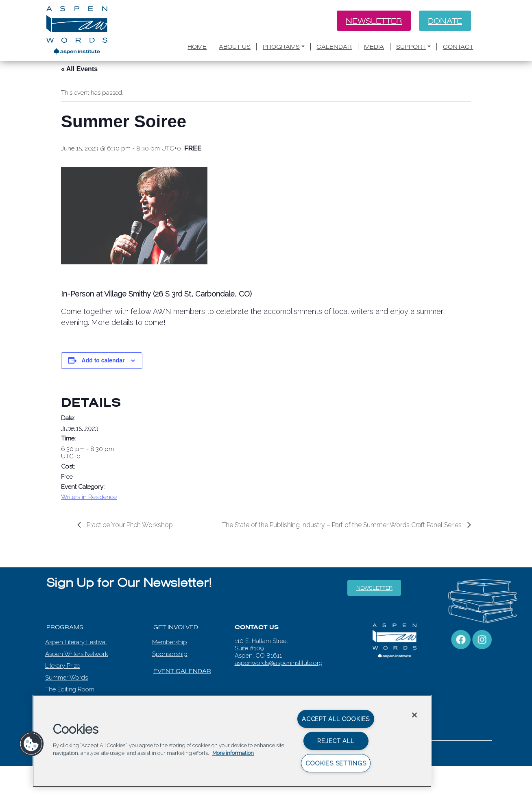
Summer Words (66, 678)
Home (197, 47)
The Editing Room (70, 689)
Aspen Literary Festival (76, 642)
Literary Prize (63, 666)
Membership (170, 642)
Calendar (334, 47)
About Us (235, 47)
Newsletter (374, 21)
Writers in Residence (89, 497)
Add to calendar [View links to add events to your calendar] (103, 360)
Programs (281, 47)
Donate (445, 21)
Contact (458, 47)
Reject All (336, 741)
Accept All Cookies (336, 719)
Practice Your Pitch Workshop (129, 525)
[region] (232, 741)
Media (374, 47)
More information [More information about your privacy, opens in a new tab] (233, 753)
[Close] (414, 715)
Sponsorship (170, 654)
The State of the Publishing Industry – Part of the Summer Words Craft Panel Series (343, 525)
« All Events (79, 69)
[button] (31, 744)
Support (411, 47)
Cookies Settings (336, 763)
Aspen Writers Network (77, 654)
